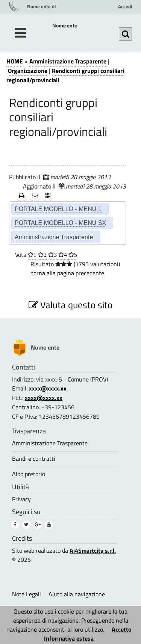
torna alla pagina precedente (68, 273)
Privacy (21, 499)
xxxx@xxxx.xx (48, 388)
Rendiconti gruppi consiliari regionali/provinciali (65, 75)
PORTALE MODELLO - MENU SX (60, 223)
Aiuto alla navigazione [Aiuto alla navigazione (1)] (77, 594)
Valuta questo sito (70, 305)
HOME (15, 61)
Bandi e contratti (34, 459)
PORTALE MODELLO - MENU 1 (58, 209)
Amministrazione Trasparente (68, 61)
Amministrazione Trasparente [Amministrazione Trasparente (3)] (50, 443)
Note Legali (27, 594)
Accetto (122, 629)
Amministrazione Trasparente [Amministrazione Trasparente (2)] (54, 237)
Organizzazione (28, 71)
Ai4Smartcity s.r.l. (93, 550)
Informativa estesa (69, 638)
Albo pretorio (29, 474)
